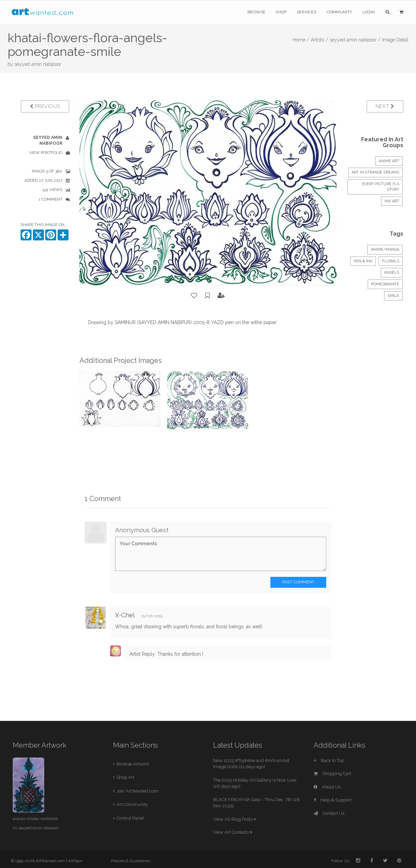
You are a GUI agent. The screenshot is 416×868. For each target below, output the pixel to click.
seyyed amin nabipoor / (355, 40)
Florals (391, 261)
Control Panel (130, 818)
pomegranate (385, 284)
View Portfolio (46, 153)
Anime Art (389, 161)
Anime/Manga (385, 249)
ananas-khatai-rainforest (35, 819)
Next (385, 106)
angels (392, 272)
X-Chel (126, 615)
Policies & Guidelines (131, 861)
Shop (281, 12)
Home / (301, 40)
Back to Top (329, 760)
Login (369, 12)
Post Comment (298, 582)
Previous (45, 106)
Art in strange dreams (375, 172)
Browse (256, 12)
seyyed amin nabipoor (38, 64)
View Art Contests (233, 832)
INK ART (392, 201)
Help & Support (333, 800)
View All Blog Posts (235, 819)
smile (393, 296)
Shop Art (125, 777)
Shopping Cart (332, 774)
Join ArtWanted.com (137, 791)
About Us (327, 787)
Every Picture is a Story (381, 187)
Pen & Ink (363, 261)
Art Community (132, 804)
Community (339, 12)
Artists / (320, 40)
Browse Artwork (133, 764)
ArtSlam (75, 861)
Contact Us (329, 813)
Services (307, 12)
